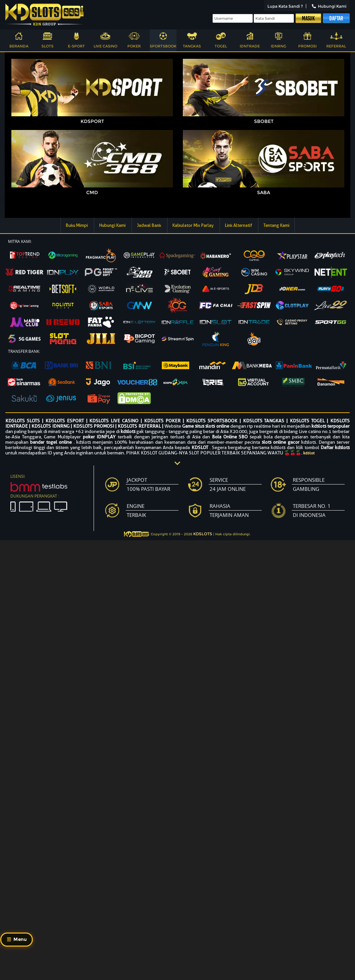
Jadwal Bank (150, 225)
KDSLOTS (203, 534)
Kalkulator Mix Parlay (194, 225)
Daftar (336, 18)
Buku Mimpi (77, 225)
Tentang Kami (276, 225)
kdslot (309, 453)
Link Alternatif (239, 225)
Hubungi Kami (329, 6)
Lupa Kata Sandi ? (285, 6)
